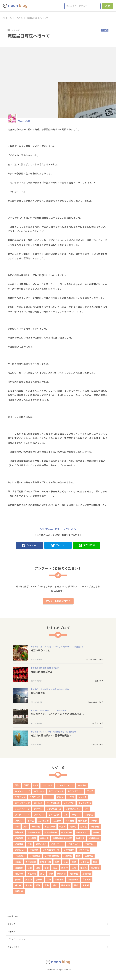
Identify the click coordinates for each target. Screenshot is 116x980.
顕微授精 (72, 732)
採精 (66, 862)
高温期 (86, 885)
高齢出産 (55, 668)
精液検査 (74, 874)
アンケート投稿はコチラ (58, 601)
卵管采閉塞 (67, 832)
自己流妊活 (79, 647)
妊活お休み (41, 844)
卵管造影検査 (51, 832)
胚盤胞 (29, 879)
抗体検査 (89, 856)
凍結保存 (36, 827)
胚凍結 (18, 879)
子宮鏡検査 (35, 856)
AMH (17, 785)
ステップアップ (22, 803)
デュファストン (22, 809)
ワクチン (19, 821)
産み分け (95, 868)
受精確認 (19, 838)
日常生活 (85, 862)
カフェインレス (56, 791)
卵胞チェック (82, 832)
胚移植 (39, 879)
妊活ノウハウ (53, 647)
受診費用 (32, 838)
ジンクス (82, 797)
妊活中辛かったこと (42, 650)
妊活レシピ (20, 850)
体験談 (42, 711)
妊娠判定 (80, 838)
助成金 (84, 827)
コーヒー (49, 797)
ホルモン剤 (54, 815)
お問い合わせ (13, 947)
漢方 (55, 868)
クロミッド (35, 797)
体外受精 (43, 668)
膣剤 (49, 879)
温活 (47, 868)
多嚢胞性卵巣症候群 (62, 838)
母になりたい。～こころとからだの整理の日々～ (57, 714)
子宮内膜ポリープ (66, 647)
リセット (76, 815)
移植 (51, 874)
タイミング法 (85, 803)
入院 (25, 827)
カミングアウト (45, 732)
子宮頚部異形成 (52, 856)
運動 (47, 885)
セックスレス (53, 803)
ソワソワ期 (69, 803)
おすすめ (34, 647)
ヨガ (66, 815)
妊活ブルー (90, 844)
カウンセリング (22, 791)
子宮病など (20, 856)
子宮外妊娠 (84, 850)
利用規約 (11, 932)
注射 (30, 868)
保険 (17, 827)
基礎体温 (44, 838)
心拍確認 (68, 856)
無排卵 (64, 868)
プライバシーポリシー (17, 939)
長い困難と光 (38, 693)
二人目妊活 (43, 689)
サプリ (71, 797)
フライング (39, 815)
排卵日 (18, 862)
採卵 (57, 862)
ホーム (7, 18)
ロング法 (89, 815)
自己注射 (59, 879)
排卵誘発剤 (45, 862)
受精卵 (96, 832)
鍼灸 (67, 689)
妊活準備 (34, 850)
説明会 (29, 885)
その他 (19, 18)
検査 (95, 862)
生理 (74, 868)
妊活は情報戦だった (42, 672)
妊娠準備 (19, 844)
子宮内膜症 (69, 850)
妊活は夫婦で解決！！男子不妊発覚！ (51, 735)
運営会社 (11, 924)
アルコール (47, 785)
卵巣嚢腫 (95, 827)
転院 (38, 885)
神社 (42, 874)
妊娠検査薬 (94, 838)
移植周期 (61, 874)
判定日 (62, 827)
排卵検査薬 (31, 862)
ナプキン (38, 809)
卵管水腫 (19, 832)
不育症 (31, 821)
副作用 (73, 827)
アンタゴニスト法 (65, 785)
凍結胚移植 (50, 827)
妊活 (30, 844)
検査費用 (19, 868)
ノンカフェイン (73, 809)
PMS (36, 785)
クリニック (20, 797)
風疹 (76, 885)
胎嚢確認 (87, 874)
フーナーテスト (22, 815)
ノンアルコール (54, 809)
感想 (49, 668)
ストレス (43, 647)
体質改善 (82, 821)
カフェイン (39, 791)
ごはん (60, 797)
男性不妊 (61, 689)
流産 (38, 868)
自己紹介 (87, 879)
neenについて (14, 916)
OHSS (26, 785)
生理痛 (84, 868)
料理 (74, 862)
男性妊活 (32, 874)
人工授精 (53, 689)
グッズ (90, 791)
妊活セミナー (57, 844)
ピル (87, 809)
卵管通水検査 (34, 832)
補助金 (18, 885)
